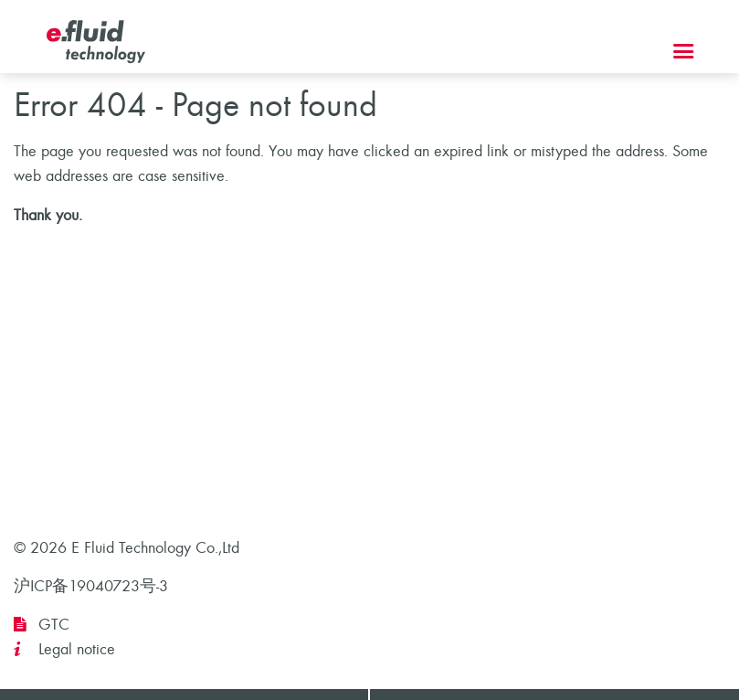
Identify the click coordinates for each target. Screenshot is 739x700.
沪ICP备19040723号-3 (91, 586)
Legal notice (77, 649)
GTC (54, 625)
